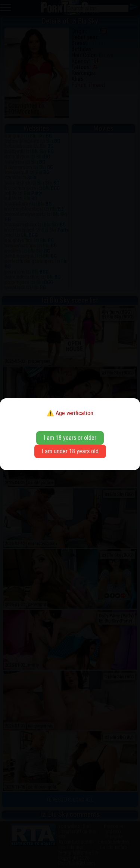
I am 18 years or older (70, 438)
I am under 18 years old (70, 451)
